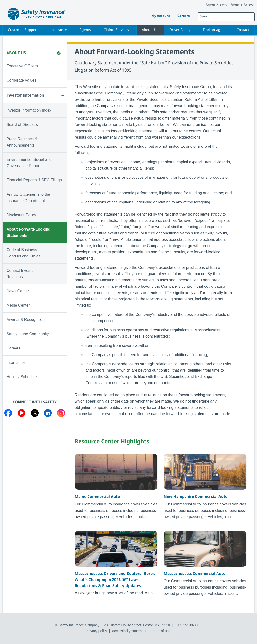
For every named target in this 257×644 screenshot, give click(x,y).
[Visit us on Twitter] (35, 414)
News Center (18, 291)
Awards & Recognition (26, 320)
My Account (161, 16)
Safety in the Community (28, 334)
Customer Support (23, 30)
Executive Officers (22, 66)
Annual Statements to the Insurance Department (28, 198)
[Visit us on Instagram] (61, 414)
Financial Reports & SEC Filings (34, 180)
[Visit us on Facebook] (8, 414)
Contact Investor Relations (21, 274)
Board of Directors (22, 125)
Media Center (18, 305)
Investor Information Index (29, 110)
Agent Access (216, 5)
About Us (149, 30)
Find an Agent (214, 30)
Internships (16, 362)
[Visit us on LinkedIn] (48, 414)
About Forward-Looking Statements (28, 232)
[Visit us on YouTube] (22, 414)
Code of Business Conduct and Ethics (23, 253)
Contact (243, 30)
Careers (184, 16)
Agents (85, 30)
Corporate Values (21, 80)
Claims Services (116, 30)
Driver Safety (180, 30)
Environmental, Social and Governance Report (29, 163)
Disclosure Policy (21, 215)
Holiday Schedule (22, 377)
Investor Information (25, 95)
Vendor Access (243, 5)
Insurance (59, 30)
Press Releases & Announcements (22, 142)
